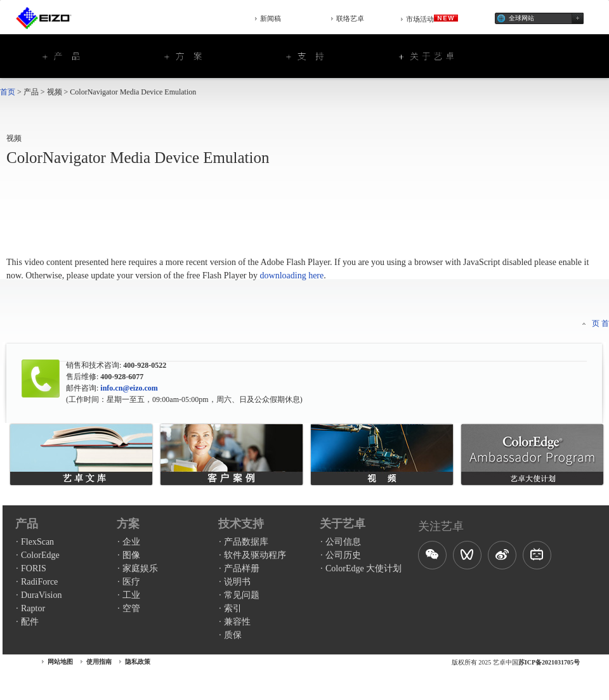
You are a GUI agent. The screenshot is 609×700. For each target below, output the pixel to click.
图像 (131, 555)
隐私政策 (138, 662)
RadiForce (39, 582)
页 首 (600, 323)
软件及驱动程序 (255, 555)
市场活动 (432, 19)
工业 (131, 595)
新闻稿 (271, 18)
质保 (233, 635)
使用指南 (99, 662)
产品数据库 (246, 542)
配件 (30, 622)
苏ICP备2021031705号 (549, 662)
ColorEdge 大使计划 (363, 568)
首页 (8, 92)
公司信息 (343, 542)
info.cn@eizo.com (128, 388)
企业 (131, 542)
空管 (131, 608)
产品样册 (242, 568)
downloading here (292, 275)
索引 (233, 608)
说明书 (237, 582)
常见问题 (242, 595)
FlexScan (37, 542)
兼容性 (237, 622)
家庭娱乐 (140, 568)
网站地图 (60, 662)
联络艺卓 (350, 18)
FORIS (34, 568)
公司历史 (343, 555)
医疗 (131, 582)
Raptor (33, 608)
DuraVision (41, 595)
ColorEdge (40, 555)
